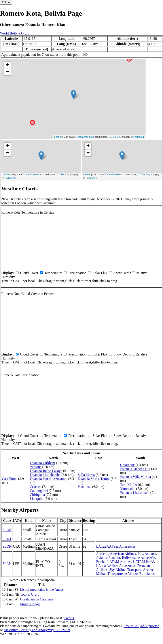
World (4, 33)
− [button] (7, 72)
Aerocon (102, 554)
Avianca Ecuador (108, 558)
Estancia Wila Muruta (136, 477)
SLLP (7, 564)
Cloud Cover (29, 273)
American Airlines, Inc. (126, 554)
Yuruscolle (128, 489)
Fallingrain (139, 137)
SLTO (7, 539)
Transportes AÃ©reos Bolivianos (131, 574)
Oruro (25, 33)
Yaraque (36, 467)
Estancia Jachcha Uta (135, 469)
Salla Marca (86, 475)
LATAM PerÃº (144, 562)
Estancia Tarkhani (43, 463)
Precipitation (77, 273)
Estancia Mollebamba (45, 475)
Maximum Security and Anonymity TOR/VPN (37, 630)
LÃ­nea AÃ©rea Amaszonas (116, 546)
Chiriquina (37, 495)
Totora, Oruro (30, 594)
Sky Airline (117, 570)
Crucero (36, 487)
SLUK (7, 530)
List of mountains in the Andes (42, 590)
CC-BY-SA (114, 137)
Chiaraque (127, 465)
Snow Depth (122, 273)
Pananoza (84, 487)
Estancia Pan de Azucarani (49, 479)
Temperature (53, 273)
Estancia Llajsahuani (135, 493)
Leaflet (58, 137)
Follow (6, 2)
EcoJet (101, 562)
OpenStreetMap (85, 137)
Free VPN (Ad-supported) (142, 626)
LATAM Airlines (119, 562)
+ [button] (7, 65)
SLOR (7, 546)
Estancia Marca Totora (94, 479)
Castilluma (10, 479)
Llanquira (37, 499)
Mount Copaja (30, 604)
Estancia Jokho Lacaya (46, 471)
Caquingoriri (39, 491)
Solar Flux (100, 273)
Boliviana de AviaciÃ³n (138, 558)
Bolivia (15, 33)
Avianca (150, 554)
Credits (69, 618)
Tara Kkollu (129, 485)
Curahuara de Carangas (37, 599)
